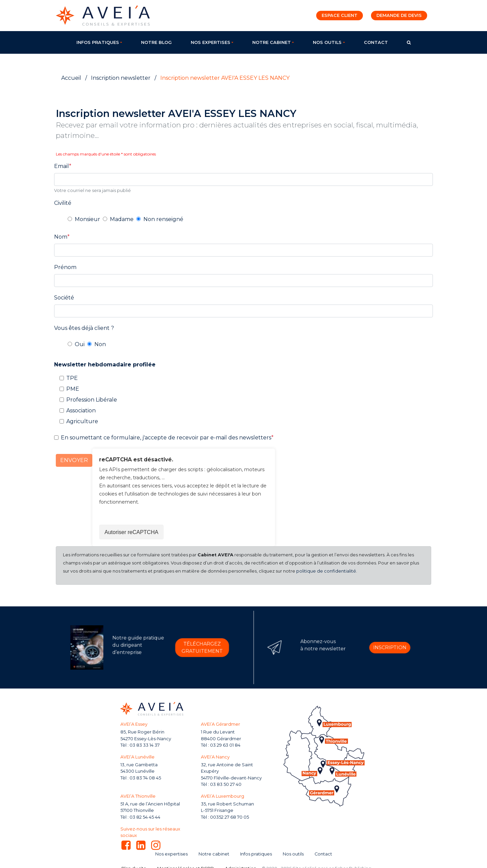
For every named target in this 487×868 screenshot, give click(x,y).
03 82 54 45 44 (145, 817)
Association (81, 411)
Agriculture (82, 421)
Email (62, 166)
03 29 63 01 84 (225, 745)
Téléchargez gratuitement (183, 647)
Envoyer (74, 460)
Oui (80, 344)
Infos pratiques (98, 42)
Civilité (63, 203)
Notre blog (156, 42)
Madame (122, 219)
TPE (72, 378)
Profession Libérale (92, 400)
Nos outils (327, 42)
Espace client (340, 15)
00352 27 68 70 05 (229, 817)
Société (64, 298)
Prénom (65, 267)
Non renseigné (163, 219)
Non (100, 344)
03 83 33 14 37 (145, 745)
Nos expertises (211, 42)
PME (73, 389)
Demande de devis (399, 15)
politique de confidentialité (326, 571)
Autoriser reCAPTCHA (131, 532)
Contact (376, 42)
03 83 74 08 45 (145, 778)
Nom (61, 237)
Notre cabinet (272, 42)
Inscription (370, 647)
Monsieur (87, 219)
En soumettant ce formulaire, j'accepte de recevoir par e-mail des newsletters (166, 438)
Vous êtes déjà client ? (84, 328)
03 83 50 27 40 (226, 784)
